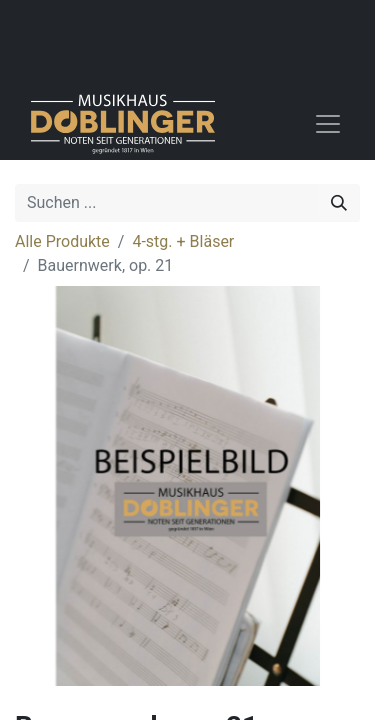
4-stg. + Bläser (183, 241)
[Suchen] (339, 203)
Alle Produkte (62, 241)
